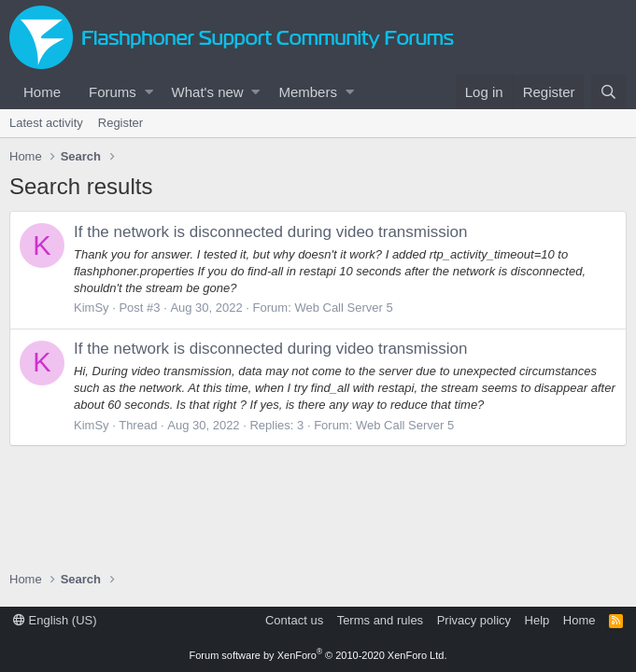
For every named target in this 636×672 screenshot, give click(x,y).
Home (42, 92)
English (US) (55, 620)
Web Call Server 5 (343, 308)
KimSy (92, 308)
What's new (208, 92)
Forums (113, 92)
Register (120, 123)
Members (308, 92)
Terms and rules (380, 620)
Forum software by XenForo (318, 655)
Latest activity (46, 123)
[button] (149, 92)
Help (537, 620)
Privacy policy (474, 620)
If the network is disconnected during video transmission (270, 232)
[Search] (609, 92)
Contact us (294, 620)
